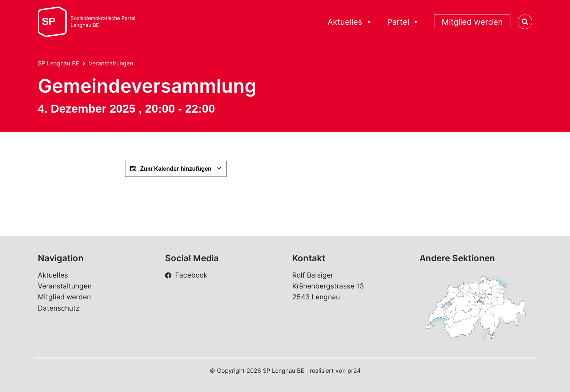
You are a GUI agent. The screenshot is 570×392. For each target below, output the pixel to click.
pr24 (354, 371)
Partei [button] (403, 22)
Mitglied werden (472, 22)
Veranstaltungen (111, 63)
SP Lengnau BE (59, 63)
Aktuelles (53, 275)
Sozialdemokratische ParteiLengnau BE (103, 22)
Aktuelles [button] (350, 22)
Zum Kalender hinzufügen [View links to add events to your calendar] (176, 169)
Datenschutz (59, 308)
